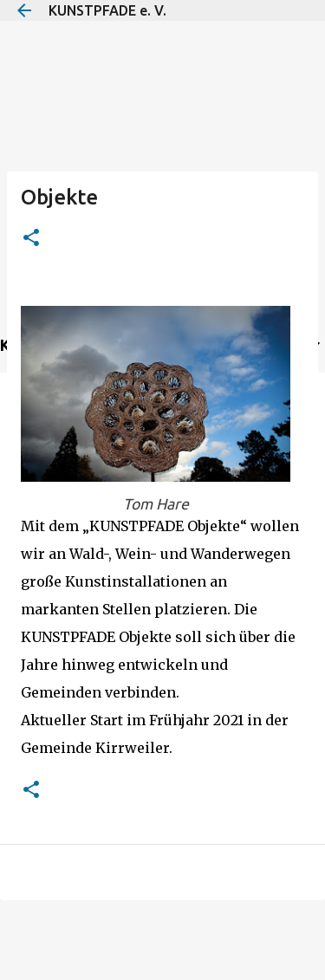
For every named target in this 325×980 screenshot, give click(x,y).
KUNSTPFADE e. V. (107, 10)
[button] (31, 239)
